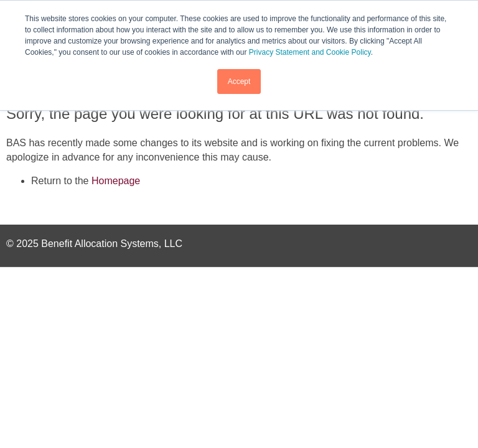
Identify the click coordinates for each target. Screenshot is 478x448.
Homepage (116, 181)
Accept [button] (239, 82)
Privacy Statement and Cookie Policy (310, 52)
